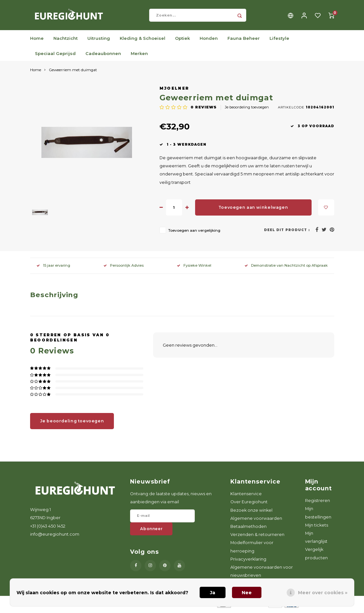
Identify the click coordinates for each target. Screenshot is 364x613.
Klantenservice (246, 496)
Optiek (182, 40)
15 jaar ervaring (53, 268)
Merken (139, 55)
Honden (209, 40)
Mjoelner (174, 91)
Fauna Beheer (244, 40)
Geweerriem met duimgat (73, 72)
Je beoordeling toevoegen (247, 109)
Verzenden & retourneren (257, 537)
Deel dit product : (287, 232)
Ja (213, 593)
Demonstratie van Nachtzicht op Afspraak (286, 268)
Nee (247, 593)
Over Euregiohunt (249, 504)
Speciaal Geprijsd (55, 55)
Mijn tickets (317, 527)
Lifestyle (279, 40)
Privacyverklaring (248, 561)
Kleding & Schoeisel (143, 40)
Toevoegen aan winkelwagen (253, 210)
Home (37, 40)
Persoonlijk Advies (124, 268)
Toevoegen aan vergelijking (194, 232)
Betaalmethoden (248, 529)
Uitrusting (99, 40)
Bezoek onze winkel (251, 512)
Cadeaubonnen (103, 55)
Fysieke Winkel (194, 268)
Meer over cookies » (323, 593)
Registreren (318, 503)
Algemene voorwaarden (256, 520)
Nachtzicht (66, 40)
